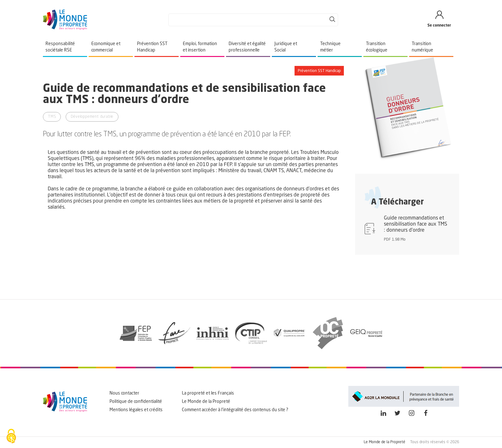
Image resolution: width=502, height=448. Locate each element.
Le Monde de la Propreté (206, 402)
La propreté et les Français (208, 393)
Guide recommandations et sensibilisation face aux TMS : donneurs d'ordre (416, 224)
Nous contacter (124, 393)
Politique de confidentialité (136, 402)
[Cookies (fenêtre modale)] (11, 437)
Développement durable (92, 117)
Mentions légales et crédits (136, 410)
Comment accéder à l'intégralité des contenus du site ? (235, 410)
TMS (52, 117)
